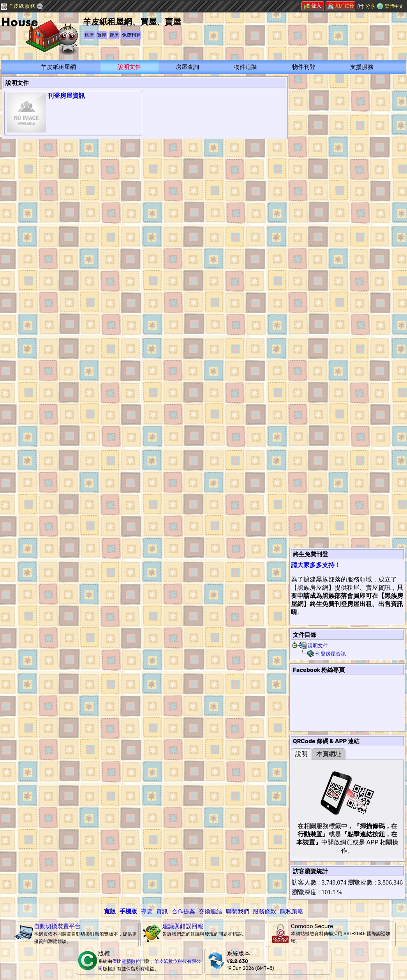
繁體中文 (394, 6)
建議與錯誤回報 (183, 926)
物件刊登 (304, 67)
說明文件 (129, 67)
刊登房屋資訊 (66, 96)
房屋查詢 (187, 67)
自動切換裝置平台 (57, 926)
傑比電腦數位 (126, 961)
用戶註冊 (341, 6)
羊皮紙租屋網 (58, 67)
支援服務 (362, 67)
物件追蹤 (245, 67)
